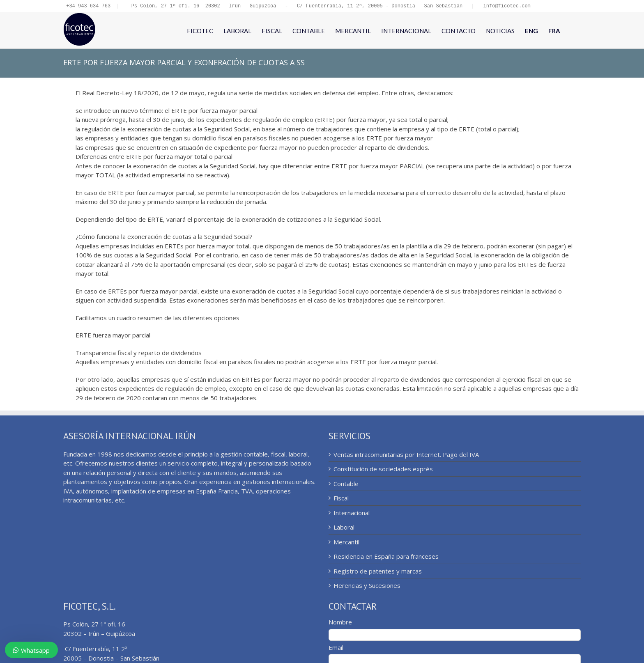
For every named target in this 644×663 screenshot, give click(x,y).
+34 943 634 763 (88, 6)
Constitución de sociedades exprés (383, 470)
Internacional (352, 514)
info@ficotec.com (507, 6)
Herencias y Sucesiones (367, 586)
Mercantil (346, 543)
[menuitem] (531, 31)
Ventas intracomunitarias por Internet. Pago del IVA (406, 455)
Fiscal (341, 499)
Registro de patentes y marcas (378, 572)
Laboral (344, 528)
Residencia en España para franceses (386, 557)
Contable (346, 484)
